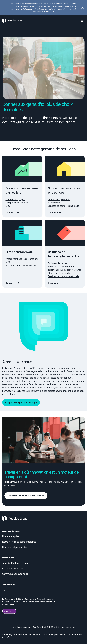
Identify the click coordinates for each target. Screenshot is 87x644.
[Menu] (82, 21)
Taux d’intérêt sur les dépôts (17, 563)
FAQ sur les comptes (13, 568)
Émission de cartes (57, 263)
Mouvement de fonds (59, 273)
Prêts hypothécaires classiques (21, 265)
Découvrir (11, 212)
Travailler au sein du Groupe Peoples (26, 496)
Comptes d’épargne (15, 199)
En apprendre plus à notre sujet (21, 402)
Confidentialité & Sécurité (46, 627)
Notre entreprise (11, 536)
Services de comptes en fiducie (64, 206)
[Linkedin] (4, 591)
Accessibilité (68, 627)
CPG (8, 206)
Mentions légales (21, 627)
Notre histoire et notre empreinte (20, 542)
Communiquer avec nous (15, 574)
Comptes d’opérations (17, 203)
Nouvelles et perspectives (15, 547)
